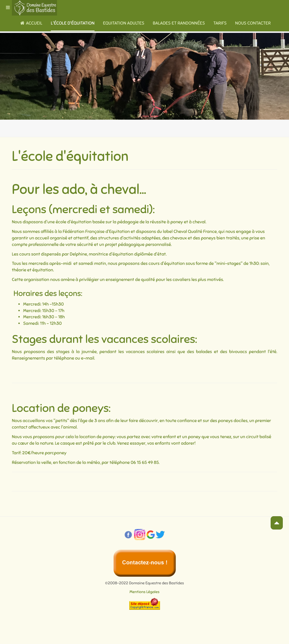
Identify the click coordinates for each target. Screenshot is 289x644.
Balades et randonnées (179, 23)
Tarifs (220, 23)
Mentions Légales (144, 592)
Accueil (31, 23)
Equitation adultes (124, 23)
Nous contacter (253, 23)
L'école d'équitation (73, 23)
